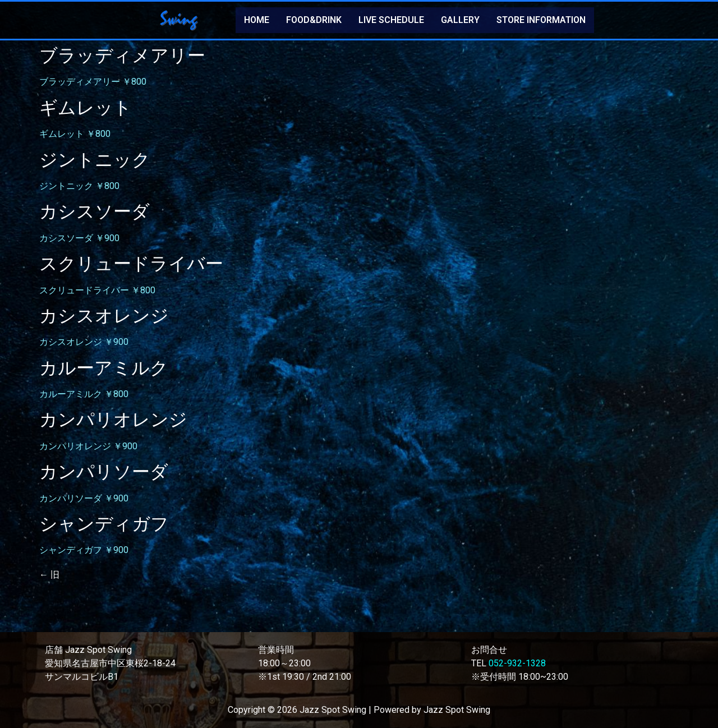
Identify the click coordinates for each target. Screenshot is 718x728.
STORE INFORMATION (541, 20)
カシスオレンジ (104, 316)
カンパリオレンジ (113, 420)
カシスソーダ (95, 211)
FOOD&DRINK (314, 20)
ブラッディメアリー (122, 56)
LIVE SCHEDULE (391, 20)
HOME (257, 20)
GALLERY (460, 20)
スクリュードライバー (131, 264)
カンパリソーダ (104, 472)
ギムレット (86, 108)
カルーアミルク (104, 368)
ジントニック (95, 160)
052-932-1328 (517, 663)
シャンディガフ (104, 524)
